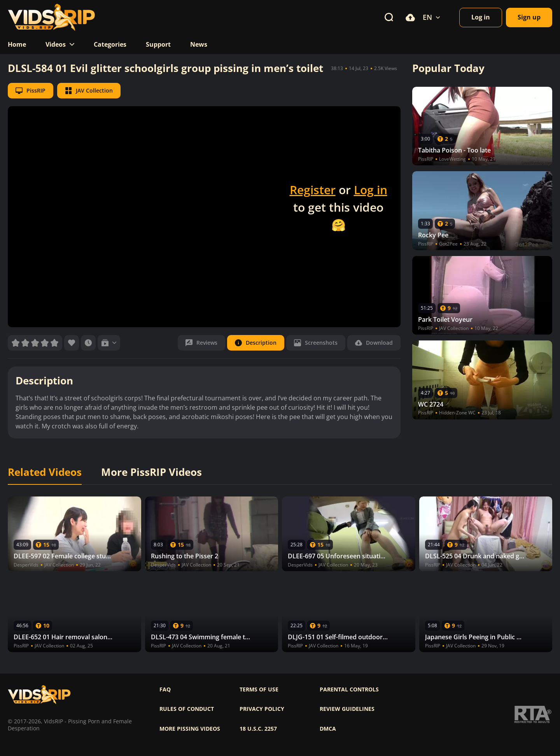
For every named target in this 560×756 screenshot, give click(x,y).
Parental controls (349, 689)
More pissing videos (190, 729)
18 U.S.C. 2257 (258, 729)
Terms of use (259, 689)
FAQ (165, 689)
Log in (371, 190)
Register (313, 190)
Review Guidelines (347, 709)
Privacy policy (262, 709)
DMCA (328, 729)
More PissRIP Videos (151, 472)
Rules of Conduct (187, 709)
